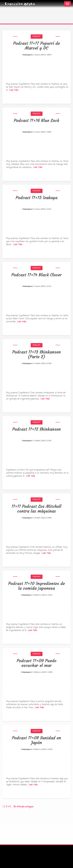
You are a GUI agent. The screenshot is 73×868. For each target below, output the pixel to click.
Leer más (14, 90)
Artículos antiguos (25, 807)
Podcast (37, 37)
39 (14, 807)
